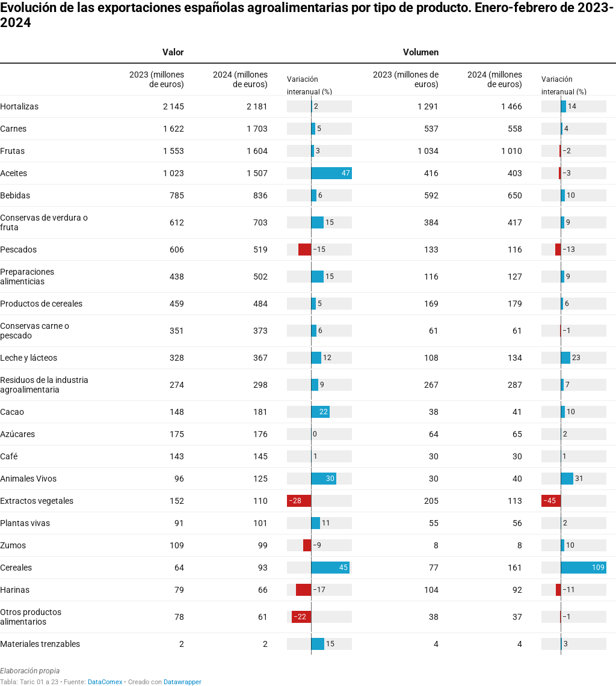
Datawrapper (183, 682)
